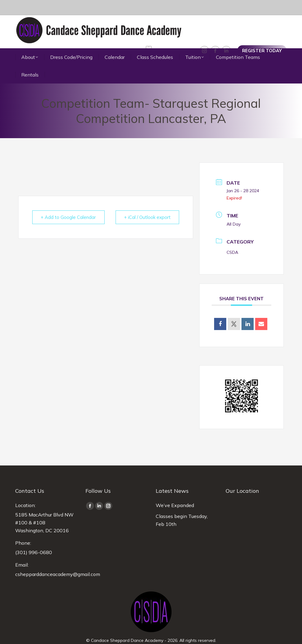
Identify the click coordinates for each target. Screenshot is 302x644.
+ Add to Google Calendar (69, 202)
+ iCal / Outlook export (147, 202)
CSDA (232, 237)
